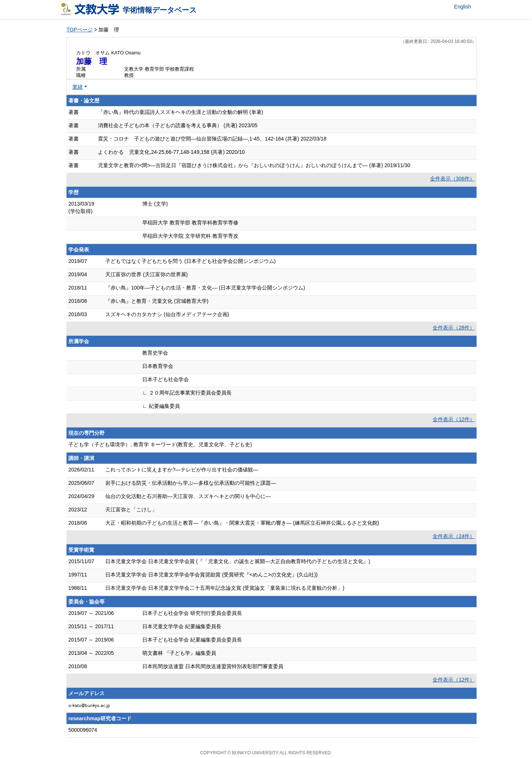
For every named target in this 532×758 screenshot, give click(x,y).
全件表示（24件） (454, 536)
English (463, 7)
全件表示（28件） (454, 328)
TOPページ (80, 30)
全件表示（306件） (452, 179)
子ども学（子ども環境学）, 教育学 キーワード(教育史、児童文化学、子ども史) (160, 444)
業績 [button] (78, 87)
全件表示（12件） (454, 419)
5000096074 (83, 730)
